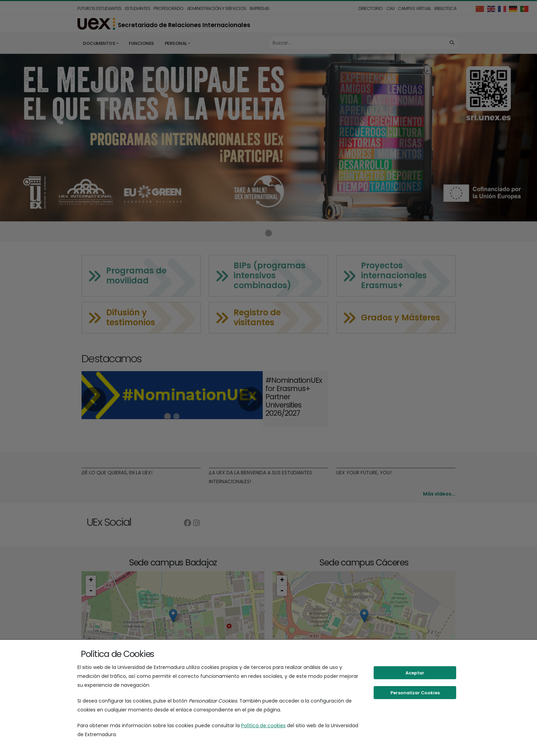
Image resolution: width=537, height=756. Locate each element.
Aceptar (415, 673)
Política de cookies (263, 725)
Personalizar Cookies (415, 693)
